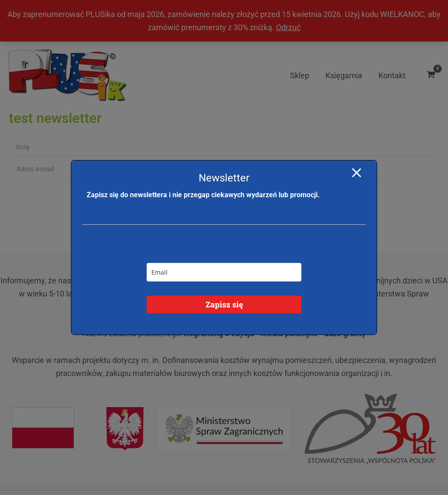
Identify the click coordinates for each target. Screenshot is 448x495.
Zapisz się (224, 304)
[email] (224, 272)
